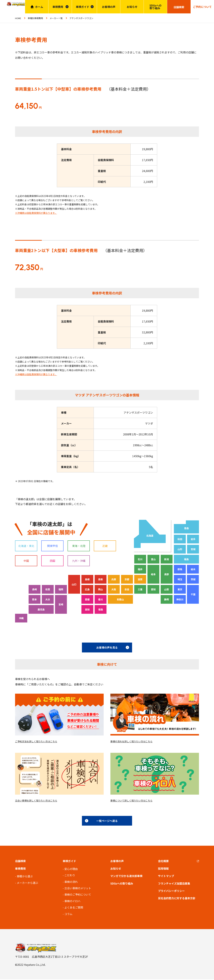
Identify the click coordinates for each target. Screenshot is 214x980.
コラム (68, 915)
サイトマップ (166, 877)
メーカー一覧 (56, 18)
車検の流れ (71, 882)
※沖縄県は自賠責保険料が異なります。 (36, 213)
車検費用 (20, 869)
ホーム (39, 7)
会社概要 (163, 862)
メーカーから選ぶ (27, 883)
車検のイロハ (72, 902)
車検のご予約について (78, 895)
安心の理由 (71, 869)
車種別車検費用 (35, 18)
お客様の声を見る (107, 647)
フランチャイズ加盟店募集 (174, 884)
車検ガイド (83, 7)
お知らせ (132, 7)
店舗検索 (20, 862)
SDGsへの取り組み (155, 7)
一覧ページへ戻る (107, 821)
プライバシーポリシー (171, 891)
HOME (18, 18)
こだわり (70, 876)
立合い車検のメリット (78, 889)
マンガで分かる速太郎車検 (126, 877)
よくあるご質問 (74, 908)
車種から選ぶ (25, 877)
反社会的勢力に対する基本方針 (177, 899)
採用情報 (163, 869)
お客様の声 (109, 7)
